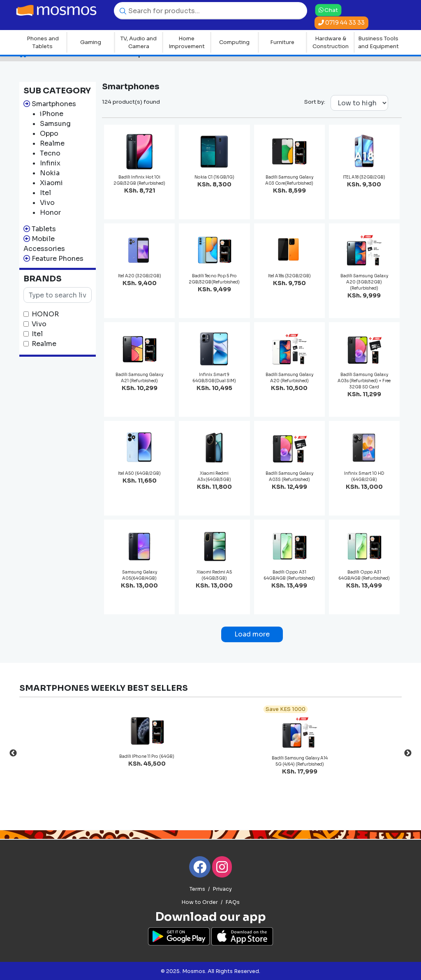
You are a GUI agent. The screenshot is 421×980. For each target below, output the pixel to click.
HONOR (45, 314)
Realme (44, 344)
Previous (13, 753)
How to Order (200, 902)
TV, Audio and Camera (139, 43)
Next (408, 753)
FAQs (232, 902)
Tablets (44, 229)
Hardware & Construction (331, 43)
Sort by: (315, 102)
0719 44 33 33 (341, 23)
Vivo (39, 324)
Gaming (91, 42)
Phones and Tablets (43, 43)
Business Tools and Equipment (378, 43)
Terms (197, 889)
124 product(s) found (131, 102)
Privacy (222, 889)
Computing (234, 42)
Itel (37, 334)
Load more (252, 634)
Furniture (282, 42)
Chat (328, 10)
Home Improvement (187, 43)
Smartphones (54, 104)
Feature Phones (58, 259)
